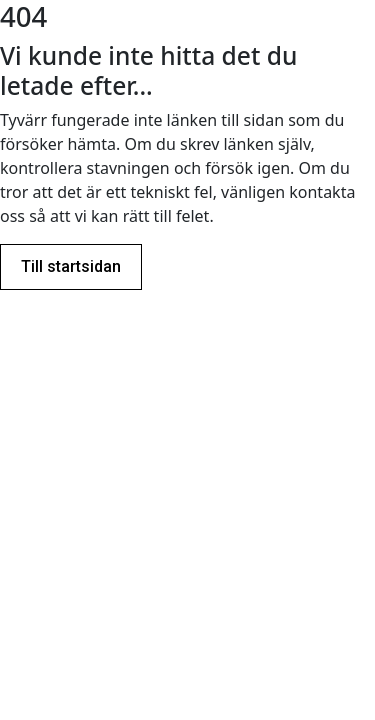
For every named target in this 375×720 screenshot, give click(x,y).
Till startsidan (71, 266)
